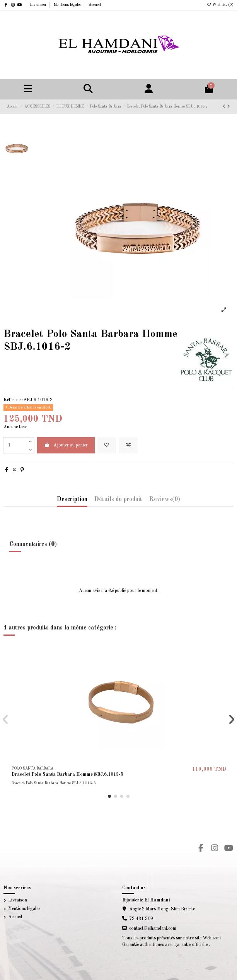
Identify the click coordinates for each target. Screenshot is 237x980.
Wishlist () (220, 5)
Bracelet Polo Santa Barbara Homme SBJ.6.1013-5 (67, 775)
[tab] (165, 501)
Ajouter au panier (66, 445)
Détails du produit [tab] (118, 499)
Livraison (38, 5)
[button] (109, 796)
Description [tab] (72, 499)
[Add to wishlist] (107, 445)
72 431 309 (141, 919)
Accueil (95, 5)
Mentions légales (68, 5)
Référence (13, 400)
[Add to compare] (128, 445)
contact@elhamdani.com (153, 929)
